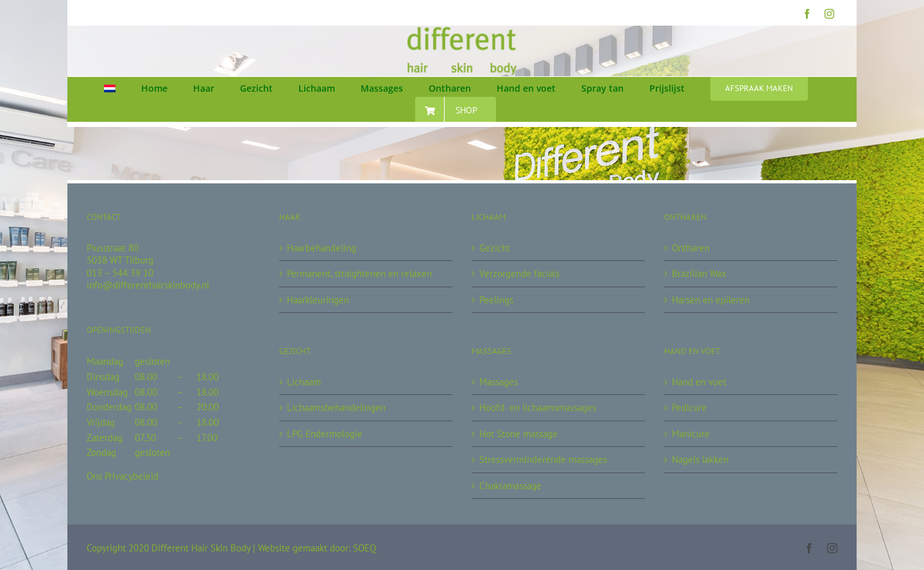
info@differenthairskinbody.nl (148, 285)
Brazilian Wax (699, 273)
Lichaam (304, 382)
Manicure (691, 434)
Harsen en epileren (711, 300)
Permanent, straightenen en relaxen (359, 273)
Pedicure (689, 407)
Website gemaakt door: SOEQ (317, 548)
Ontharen (691, 248)
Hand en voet (699, 382)
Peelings (496, 300)
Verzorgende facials (519, 273)
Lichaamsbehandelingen (336, 407)
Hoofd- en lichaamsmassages (538, 407)
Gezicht (495, 248)
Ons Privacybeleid (123, 476)
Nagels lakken (700, 459)
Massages (499, 382)
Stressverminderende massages (543, 459)
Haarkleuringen (318, 300)
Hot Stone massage (518, 434)
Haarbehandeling (321, 248)
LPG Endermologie (325, 434)
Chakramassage (510, 486)
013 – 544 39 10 (120, 273)
